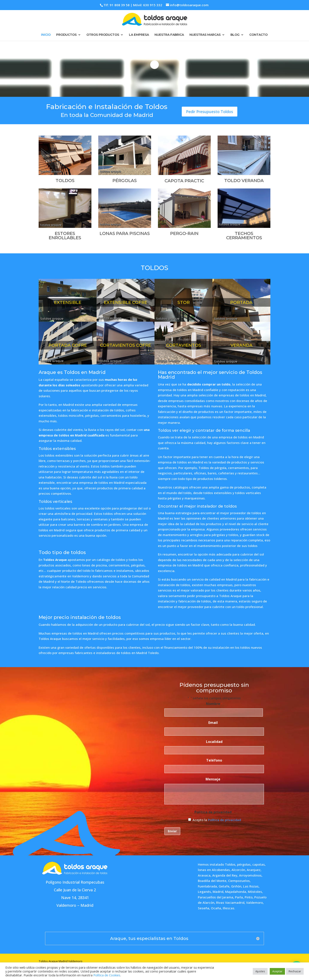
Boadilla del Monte (212, 881)
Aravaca (204, 875)
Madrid (218, 892)
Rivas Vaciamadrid (230, 902)
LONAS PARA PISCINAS (125, 233)
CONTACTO (258, 35)
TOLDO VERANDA (244, 181)
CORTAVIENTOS (184, 345)
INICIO (46, 35)
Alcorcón (238, 870)
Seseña (204, 908)
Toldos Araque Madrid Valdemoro (61, 961)
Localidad (214, 742)
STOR (184, 302)
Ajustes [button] (260, 971)
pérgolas (244, 864)
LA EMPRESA (139, 35)
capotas (259, 864)
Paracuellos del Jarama (216, 897)
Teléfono (214, 760)
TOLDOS (65, 181)
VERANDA (242, 345)
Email (214, 723)
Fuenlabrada (207, 886)
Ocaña (216, 908)
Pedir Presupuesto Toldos (210, 112)
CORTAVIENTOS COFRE (126, 345)
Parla (239, 897)
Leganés (204, 892)
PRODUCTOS (66, 35)
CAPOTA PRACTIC (184, 181)
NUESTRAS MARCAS (205, 35)
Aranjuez (254, 870)
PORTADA (241, 302)
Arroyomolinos (250, 875)
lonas (202, 870)
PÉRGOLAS (125, 181)
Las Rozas (251, 886)
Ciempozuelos (239, 881)
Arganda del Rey (225, 875)
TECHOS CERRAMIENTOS (244, 236)
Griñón (236, 886)
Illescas (229, 908)
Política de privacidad (224, 820)
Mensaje (214, 780)
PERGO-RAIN (184, 233)
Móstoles (255, 892)
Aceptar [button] (277, 971)
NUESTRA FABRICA (169, 35)
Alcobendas (221, 870)
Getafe (224, 886)
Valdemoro (254, 902)
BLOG (235, 35)
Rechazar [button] (295, 971)
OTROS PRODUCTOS (103, 35)
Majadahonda (236, 892)
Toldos (230, 864)
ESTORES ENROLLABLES (65, 236)
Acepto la (217, 820)
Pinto (249, 897)
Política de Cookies (107, 975)
